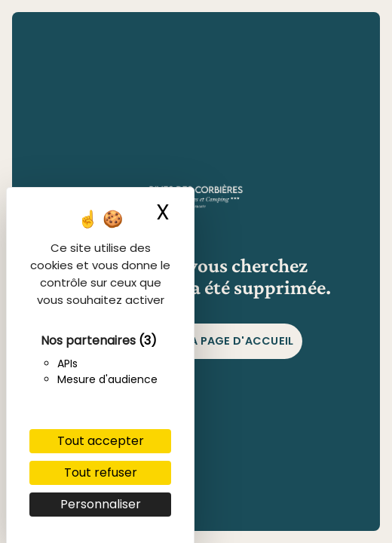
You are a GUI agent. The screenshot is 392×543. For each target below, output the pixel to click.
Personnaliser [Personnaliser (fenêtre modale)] (101, 504)
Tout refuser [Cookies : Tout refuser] (101, 472)
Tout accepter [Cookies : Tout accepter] (101, 441)
